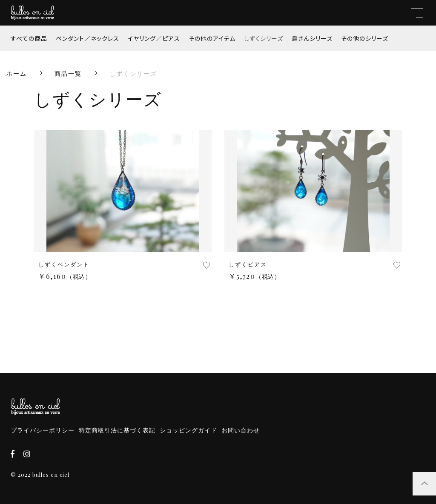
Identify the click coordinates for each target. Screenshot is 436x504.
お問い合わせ (241, 430)
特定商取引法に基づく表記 (117, 430)
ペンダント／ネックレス (87, 38)
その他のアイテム (212, 38)
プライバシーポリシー (43, 430)
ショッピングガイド (188, 430)
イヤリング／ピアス (154, 38)
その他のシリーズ (365, 38)
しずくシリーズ (264, 38)
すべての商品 (29, 38)
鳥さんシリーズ (312, 38)
